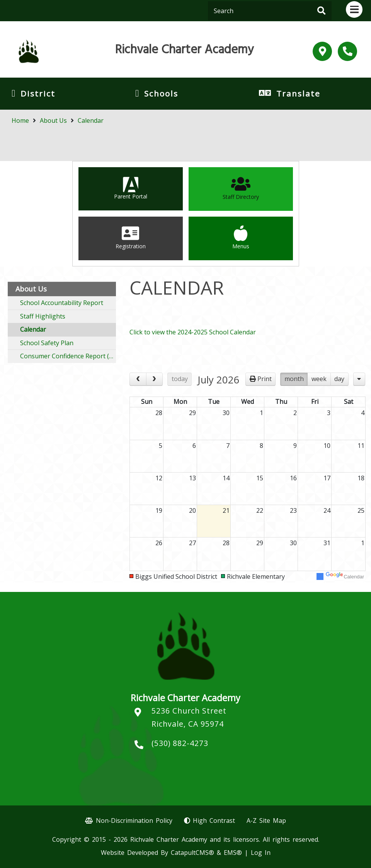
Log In (261, 853)
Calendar (91, 120)
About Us (53, 120)
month (294, 379)
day (339, 379)
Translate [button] (298, 93)
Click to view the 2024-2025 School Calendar (193, 332)
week (319, 379)
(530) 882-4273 (180, 743)
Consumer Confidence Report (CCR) (68, 356)
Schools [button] (161, 93)
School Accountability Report (62, 303)
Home (20, 120)
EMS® (233, 853)
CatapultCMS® (192, 853)
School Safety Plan (47, 343)
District (38, 93)
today (180, 379)
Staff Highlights (43, 316)
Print (265, 379)
